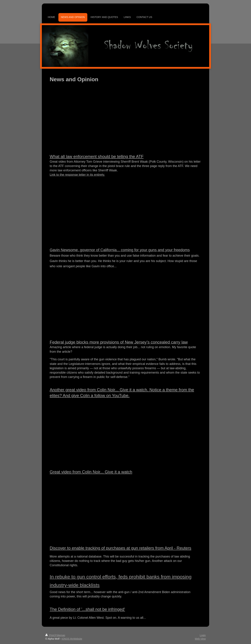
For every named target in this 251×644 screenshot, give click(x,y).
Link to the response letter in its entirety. (77, 175)
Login (203, 635)
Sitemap (61, 635)
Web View (200, 639)
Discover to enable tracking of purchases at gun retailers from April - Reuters (120, 548)
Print (50, 635)
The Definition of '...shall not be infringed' (87, 609)
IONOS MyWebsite (72, 639)
